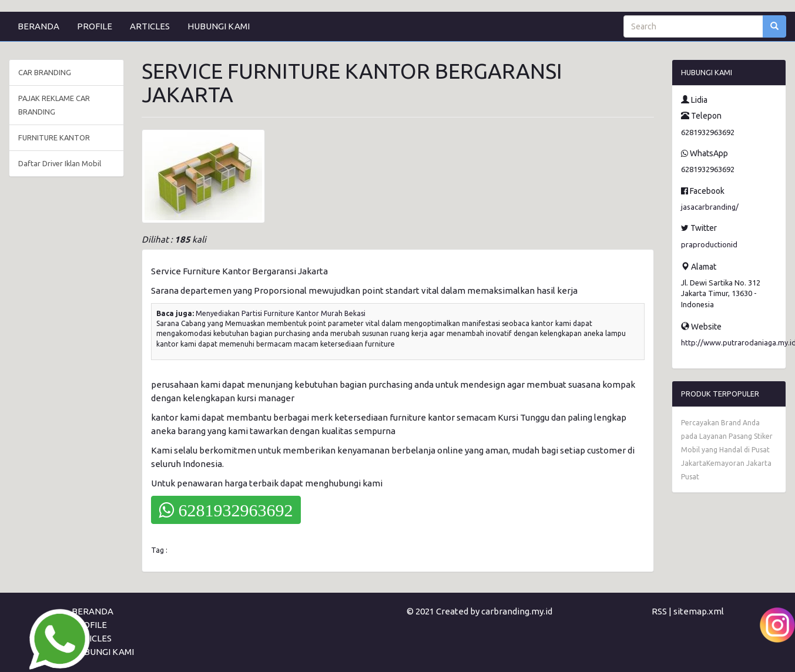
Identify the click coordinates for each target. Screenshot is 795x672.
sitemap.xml (699, 611)
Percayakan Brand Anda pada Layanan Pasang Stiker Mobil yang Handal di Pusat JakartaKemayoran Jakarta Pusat (727, 450)
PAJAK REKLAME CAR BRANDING (54, 105)
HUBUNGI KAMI (219, 26)
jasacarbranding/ (710, 207)
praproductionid (709, 244)
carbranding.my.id (517, 611)
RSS (659, 611)
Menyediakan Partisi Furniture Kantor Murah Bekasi (281, 313)
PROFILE (95, 26)
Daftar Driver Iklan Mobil (60, 163)
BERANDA (38, 26)
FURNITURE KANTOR (54, 137)
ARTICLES (150, 26)
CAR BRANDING (45, 72)
